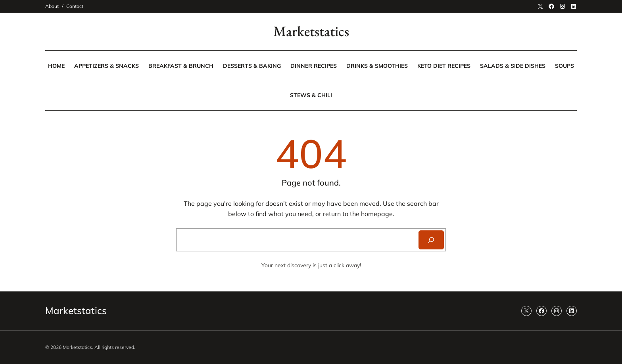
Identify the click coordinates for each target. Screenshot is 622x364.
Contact (75, 6)
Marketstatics (311, 31)
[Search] (431, 240)
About (52, 6)
